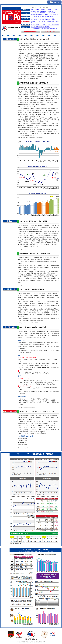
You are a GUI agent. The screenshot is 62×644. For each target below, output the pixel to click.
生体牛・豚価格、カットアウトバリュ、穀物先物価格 (45, 25)
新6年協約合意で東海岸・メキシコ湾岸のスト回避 (44, 14)
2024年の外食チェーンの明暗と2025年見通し (43, 19)
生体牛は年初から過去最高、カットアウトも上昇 (44, 10)
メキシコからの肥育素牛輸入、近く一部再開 (43, 13)
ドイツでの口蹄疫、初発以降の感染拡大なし (43, 17)
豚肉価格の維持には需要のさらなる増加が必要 (44, 11)
